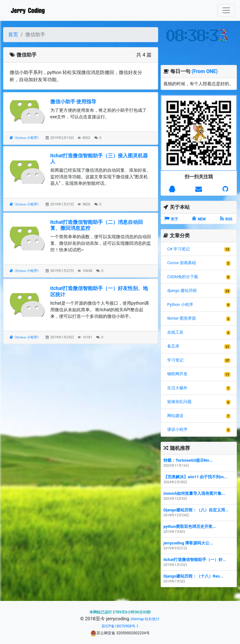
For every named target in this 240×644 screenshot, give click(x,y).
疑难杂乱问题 (179, 402)
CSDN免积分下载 (183, 277)
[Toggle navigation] (226, 10)
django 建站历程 (182, 290)
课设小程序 (177, 429)
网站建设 (175, 416)
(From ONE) (205, 71)
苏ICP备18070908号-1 (120, 626)
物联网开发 (177, 374)
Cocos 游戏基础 (182, 263)
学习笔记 (175, 360)
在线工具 (175, 332)
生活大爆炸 (177, 388)
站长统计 (152, 619)
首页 (13, 34)
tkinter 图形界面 (182, 318)
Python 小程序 (180, 305)
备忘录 (173, 346)
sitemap (137, 619)
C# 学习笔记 (178, 249)
